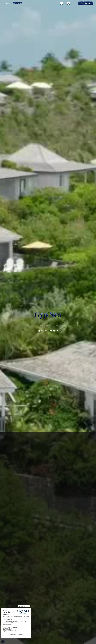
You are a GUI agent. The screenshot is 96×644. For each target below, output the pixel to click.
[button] (75, 3)
